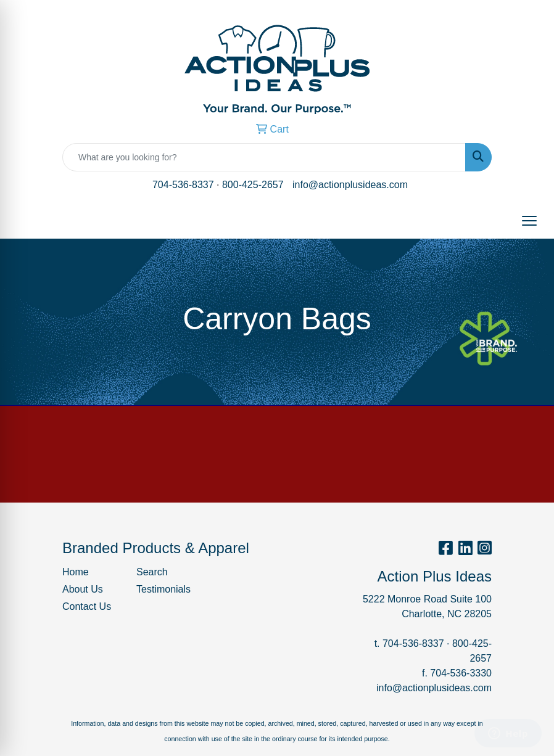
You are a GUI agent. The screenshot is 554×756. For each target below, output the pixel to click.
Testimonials (163, 589)
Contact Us (87, 606)
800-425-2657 (253, 185)
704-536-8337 (183, 185)
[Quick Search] (264, 157)
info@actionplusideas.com (350, 185)
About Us (83, 589)
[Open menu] (529, 221)
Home (76, 572)
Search (152, 572)
